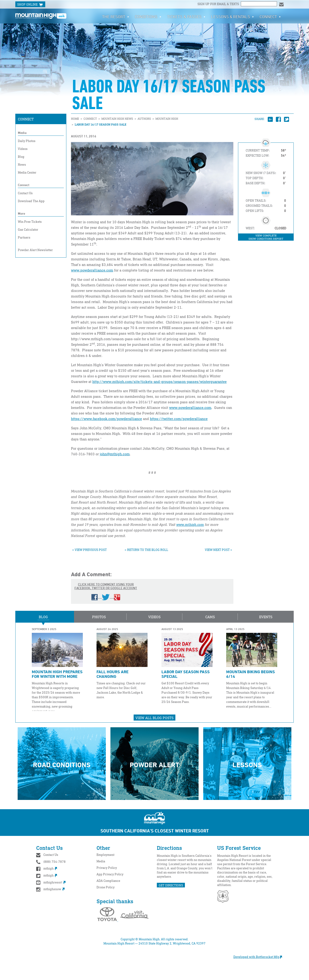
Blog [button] (43, 617)
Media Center (27, 172)
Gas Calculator (28, 229)
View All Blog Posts (154, 718)
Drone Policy (106, 887)
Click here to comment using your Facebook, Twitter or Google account (106, 591)
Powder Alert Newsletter (35, 250)
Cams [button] (210, 617)
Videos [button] (154, 617)
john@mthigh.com (115, 454)
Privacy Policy (107, 868)
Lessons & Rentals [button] (233, 16)
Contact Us (25, 193)
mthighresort (51, 882)
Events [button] (266, 617)
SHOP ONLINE (30, 5)
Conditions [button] (148, 16)
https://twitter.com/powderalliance (179, 419)
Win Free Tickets (30, 222)
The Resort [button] (116, 16)
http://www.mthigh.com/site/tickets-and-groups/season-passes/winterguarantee (159, 382)
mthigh (47, 868)
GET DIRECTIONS (171, 885)
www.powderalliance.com (92, 270)
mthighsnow (50, 889)
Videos (23, 149)
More (21, 213)
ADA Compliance (108, 881)
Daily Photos (27, 141)
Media (22, 133)
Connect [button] (270, 16)
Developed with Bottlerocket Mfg (260, 957)
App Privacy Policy (110, 874)
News (22, 164)
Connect (26, 119)
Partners (24, 237)
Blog (21, 157)
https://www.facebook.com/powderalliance (106, 419)
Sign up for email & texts (219, 4)
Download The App (31, 201)
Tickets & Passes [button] (186, 16)
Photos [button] (99, 617)
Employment (105, 855)
